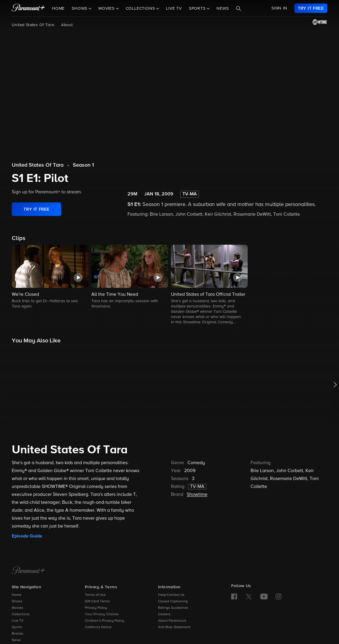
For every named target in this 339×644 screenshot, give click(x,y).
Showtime (197, 495)
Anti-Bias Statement (174, 627)
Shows (17, 601)
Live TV (174, 9)
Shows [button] (80, 9)
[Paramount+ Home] (28, 571)
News (223, 9)
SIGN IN (279, 8)
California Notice (98, 627)
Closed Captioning (173, 601)
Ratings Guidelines (173, 608)
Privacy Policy (96, 608)
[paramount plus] (28, 8)
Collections (21, 614)
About (67, 25)
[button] (50, 277)
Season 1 (83, 165)
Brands (17, 634)
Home (58, 9)
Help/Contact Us (171, 595)
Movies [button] (107, 9)
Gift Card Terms (97, 601)
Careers (164, 614)
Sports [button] (198, 9)
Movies (17, 608)
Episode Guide (27, 536)
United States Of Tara (33, 25)
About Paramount (172, 621)
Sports (17, 627)
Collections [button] (141, 9)
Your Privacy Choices (102, 614)
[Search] (239, 9)
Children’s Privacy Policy (105, 621)
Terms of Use (95, 595)
